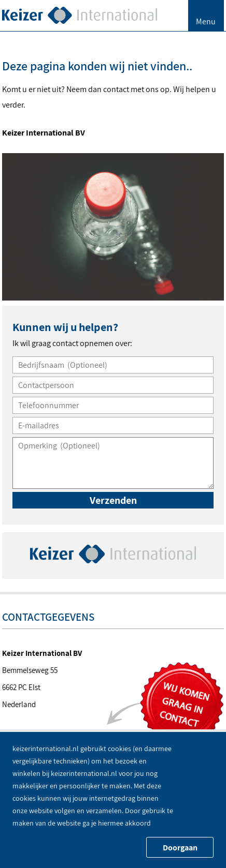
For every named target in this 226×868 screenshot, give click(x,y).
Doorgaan (180, 848)
